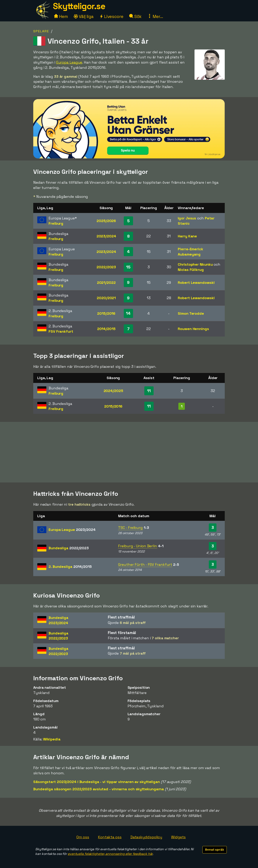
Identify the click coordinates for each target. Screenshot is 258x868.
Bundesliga (69, 548)
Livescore (111, 16)
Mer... (155, 16)
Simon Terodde (191, 313)
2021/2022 (106, 283)
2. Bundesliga (70, 567)
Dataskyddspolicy (146, 837)
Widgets (178, 837)
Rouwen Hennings (193, 329)
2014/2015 (106, 329)
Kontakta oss (110, 837)
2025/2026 (106, 221)
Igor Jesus (187, 218)
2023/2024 (106, 236)
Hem (61, 16)
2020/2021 (106, 298)
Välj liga (84, 16)
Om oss (83, 837)
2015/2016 (106, 313)
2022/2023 (106, 267)
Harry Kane (187, 236)
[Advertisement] (129, 452)
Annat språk (215, 850)
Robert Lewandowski (196, 283)
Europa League (69, 62)
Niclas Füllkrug (191, 270)
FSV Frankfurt (61, 331)
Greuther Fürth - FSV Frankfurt (145, 565)
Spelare (41, 31)
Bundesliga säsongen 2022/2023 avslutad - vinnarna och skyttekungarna (99, 789)
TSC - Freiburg (130, 528)
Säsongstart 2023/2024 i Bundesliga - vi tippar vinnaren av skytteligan (97, 782)
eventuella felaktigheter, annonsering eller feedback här (110, 854)
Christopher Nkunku (195, 264)
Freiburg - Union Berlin (138, 546)
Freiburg (56, 223)
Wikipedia (52, 739)
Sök (136, 16)
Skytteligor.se (79, 6)
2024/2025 (113, 391)
